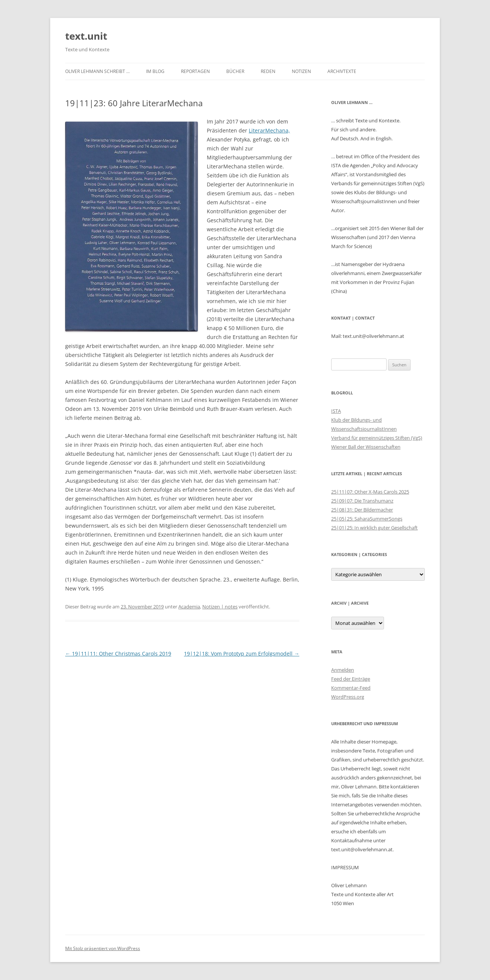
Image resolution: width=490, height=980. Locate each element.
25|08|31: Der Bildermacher (362, 510)
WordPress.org (348, 697)
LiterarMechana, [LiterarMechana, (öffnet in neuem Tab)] (269, 130)
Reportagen (195, 71)
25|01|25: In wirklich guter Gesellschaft (374, 528)
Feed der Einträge (351, 679)
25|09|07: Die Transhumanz (362, 501)
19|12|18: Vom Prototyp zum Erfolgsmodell (242, 654)
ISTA (336, 411)
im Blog (155, 71)
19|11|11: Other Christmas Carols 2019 (118, 654)
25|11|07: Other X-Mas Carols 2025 (370, 492)
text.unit (86, 36)
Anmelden (343, 670)
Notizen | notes (220, 607)
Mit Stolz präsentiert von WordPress (103, 948)
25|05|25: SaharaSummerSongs (367, 519)
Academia (189, 607)
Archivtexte (342, 71)
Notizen (301, 71)
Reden (268, 71)
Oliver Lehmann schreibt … (97, 71)
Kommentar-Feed (351, 688)
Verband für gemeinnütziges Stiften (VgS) (377, 438)
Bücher (235, 71)
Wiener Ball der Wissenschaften (366, 447)
